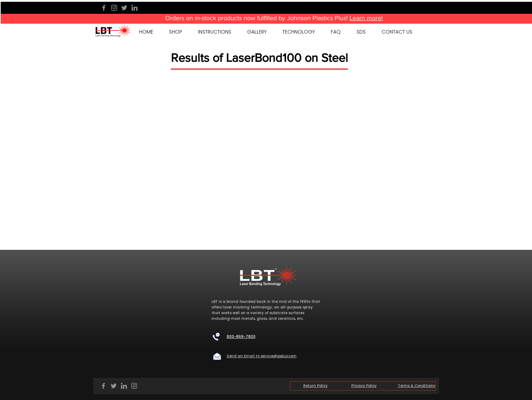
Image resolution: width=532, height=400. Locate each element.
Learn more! (366, 18)
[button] (257, 32)
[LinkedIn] (135, 8)
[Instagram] (114, 8)
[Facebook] (104, 8)
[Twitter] (124, 8)
